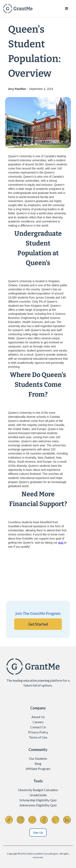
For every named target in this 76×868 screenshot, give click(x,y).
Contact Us (38, 727)
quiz (61, 543)
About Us (38, 717)
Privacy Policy (38, 732)
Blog (38, 764)
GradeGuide (38, 795)
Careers (38, 722)
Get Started (38, 624)
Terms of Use (38, 737)
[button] (67, 9)
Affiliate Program (38, 769)
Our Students (38, 758)
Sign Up (38, 832)
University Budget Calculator (38, 790)
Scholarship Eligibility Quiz (38, 800)
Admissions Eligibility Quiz (38, 805)
